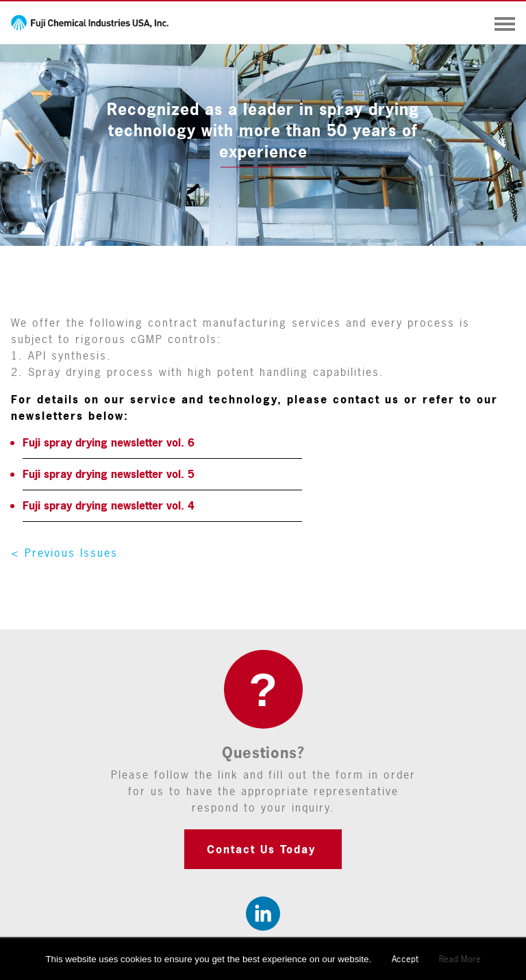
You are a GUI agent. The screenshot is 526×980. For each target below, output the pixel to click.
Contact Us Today (261, 849)
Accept (405, 959)
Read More (460, 959)
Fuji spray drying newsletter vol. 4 (109, 505)
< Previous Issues (64, 553)
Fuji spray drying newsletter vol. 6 (109, 442)
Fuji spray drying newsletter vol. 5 (109, 474)
